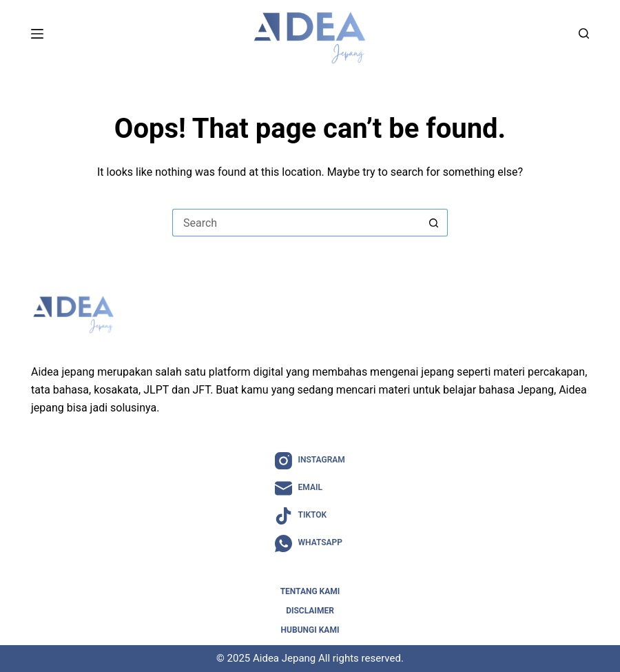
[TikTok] (310, 516)
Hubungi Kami (310, 630)
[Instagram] (310, 461)
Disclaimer (310, 611)
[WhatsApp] (310, 543)
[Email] (310, 488)
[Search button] (434, 223)
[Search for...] (296, 223)
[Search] (584, 33)
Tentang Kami (310, 591)
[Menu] (37, 34)
